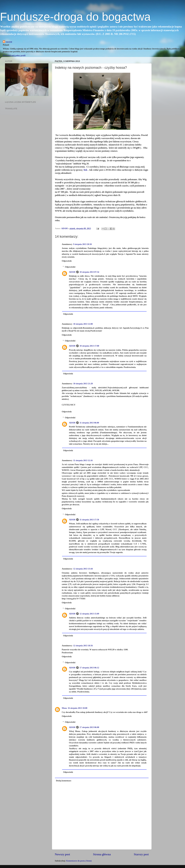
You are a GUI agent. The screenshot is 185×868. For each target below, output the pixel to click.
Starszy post (141, 854)
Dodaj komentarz (64, 781)
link (85, 170)
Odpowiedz (67, 261)
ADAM (9, 42)
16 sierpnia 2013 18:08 (77, 708)
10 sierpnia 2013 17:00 (89, 346)
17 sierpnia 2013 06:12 (89, 668)
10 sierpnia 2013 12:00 (83, 324)
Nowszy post (62, 854)
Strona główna (102, 854)
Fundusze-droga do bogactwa (75, 17)
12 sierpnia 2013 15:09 (89, 614)
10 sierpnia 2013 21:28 (83, 384)
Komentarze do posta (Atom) (79, 861)
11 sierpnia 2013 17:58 (89, 520)
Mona (64, 708)
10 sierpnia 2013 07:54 (89, 272)
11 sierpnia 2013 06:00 (89, 423)
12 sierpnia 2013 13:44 (83, 569)
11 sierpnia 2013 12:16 (83, 460)
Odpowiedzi (70, 267)
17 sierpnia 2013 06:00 (89, 727)
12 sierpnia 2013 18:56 (83, 646)
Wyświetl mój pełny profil (14, 56)
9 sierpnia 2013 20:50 (82, 244)
